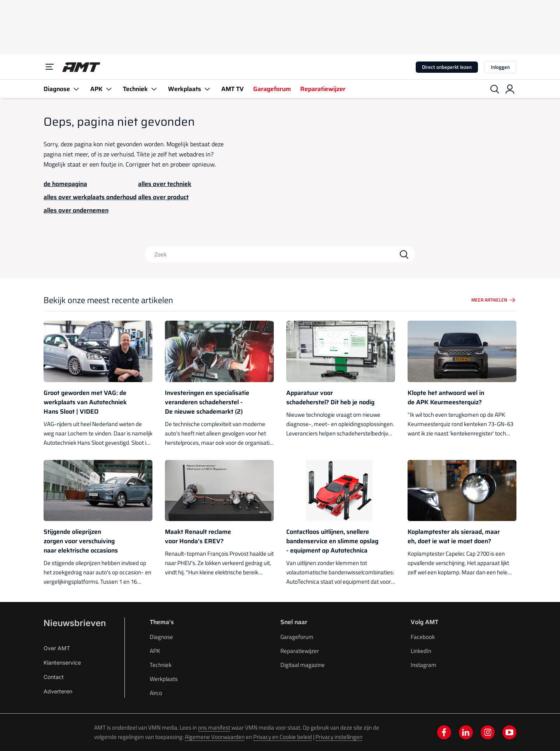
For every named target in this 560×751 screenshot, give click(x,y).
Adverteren (58, 691)
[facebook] (444, 732)
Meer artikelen (494, 300)
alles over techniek (165, 184)
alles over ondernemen (76, 210)
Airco (156, 693)
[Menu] (50, 67)
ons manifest (214, 727)
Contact (54, 677)
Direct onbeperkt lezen (447, 67)
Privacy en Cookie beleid (283, 737)
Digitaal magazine (303, 665)
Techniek (135, 89)
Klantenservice (62, 662)
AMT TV (233, 89)
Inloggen (500, 67)
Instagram (423, 665)
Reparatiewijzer (323, 89)
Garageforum (272, 89)
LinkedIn (421, 651)
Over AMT (57, 648)
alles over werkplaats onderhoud (90, 197)
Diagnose (57, 89)
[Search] (404, 254)
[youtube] (509, 732)
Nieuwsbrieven (75, 623)
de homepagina (65, 184)
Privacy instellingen (339, 737)
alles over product (163, 197)
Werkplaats (185, 89)
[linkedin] (466, 732)
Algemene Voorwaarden (215, 737)
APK (96, 89)
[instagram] (488, 732)
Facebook (423, 637)
